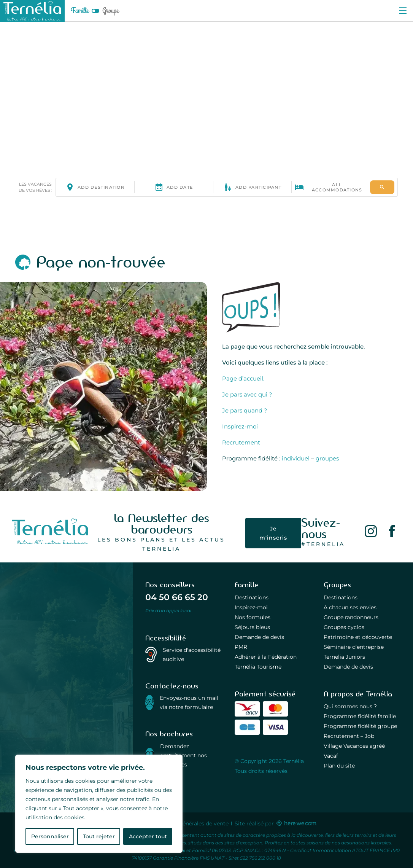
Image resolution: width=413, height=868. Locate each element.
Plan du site (339, 766)
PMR (241, 647)
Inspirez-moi (240, 426)
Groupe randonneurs (351, 617)
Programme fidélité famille (360, 716)
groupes (327, 458)
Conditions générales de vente (188, 823)
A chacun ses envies (350, 607)
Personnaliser (50, 836)
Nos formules (253, 617)
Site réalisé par (275, 823)
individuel (296, 458)
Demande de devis (259, 637)
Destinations (252, 597)
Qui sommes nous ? (350, 706)
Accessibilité (166, 638)
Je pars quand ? (245, 410)
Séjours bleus (252, 627)
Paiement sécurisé (265, 694)
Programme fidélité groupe (360, 726)
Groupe (110, 11)
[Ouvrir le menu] (402, 11)
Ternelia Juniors (344, 657)
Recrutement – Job (349, 736)
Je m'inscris (274, 533)
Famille (80, 11)
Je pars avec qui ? (247, 394)
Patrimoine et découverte (358, 637)
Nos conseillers (170, 585)
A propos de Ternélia (358, 694)
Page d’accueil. (243, 378)
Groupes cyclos (344, 627)
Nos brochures (169, 734)
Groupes (337, 585)
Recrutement (241, 442)
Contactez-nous (172, 686)
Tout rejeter (99, 836)
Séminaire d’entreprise (354, 647)
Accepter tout (148, 836)
